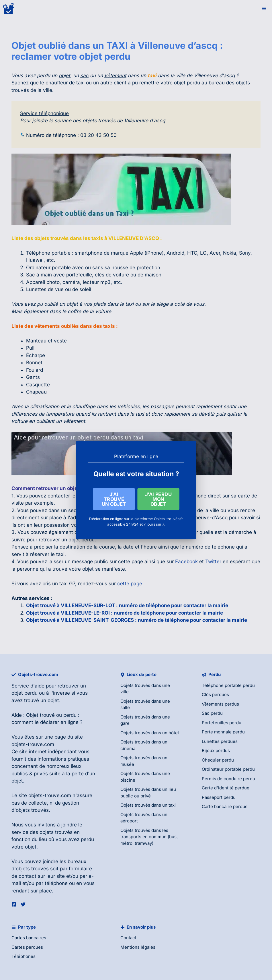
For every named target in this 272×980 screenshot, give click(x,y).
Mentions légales (138, 947)
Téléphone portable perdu (228, 685)
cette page (130, 584)
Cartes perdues (27, 947)
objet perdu (25, 693)
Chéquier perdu (218, 760)
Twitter (213, 561)
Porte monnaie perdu (223, 732)
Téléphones (24, 956)
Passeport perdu (219, 797)
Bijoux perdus (216, 751)
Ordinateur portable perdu (228, 769)
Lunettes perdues (220, 741)
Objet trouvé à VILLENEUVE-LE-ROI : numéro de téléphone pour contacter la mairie (125, 613)
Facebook (186, 561)
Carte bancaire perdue (225, 806)
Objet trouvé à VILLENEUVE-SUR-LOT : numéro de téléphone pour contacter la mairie (127, 605)
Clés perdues (215, 695)
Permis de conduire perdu (228, 779)
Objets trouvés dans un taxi (148, 805)
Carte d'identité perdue (226, 788)
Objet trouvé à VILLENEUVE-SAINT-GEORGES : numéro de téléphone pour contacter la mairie (137, 620)
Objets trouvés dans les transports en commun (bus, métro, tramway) (149, 837)
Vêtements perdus (220, 704)
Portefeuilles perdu (222, 723)
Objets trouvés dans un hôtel (150, 733)
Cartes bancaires (29, 938)
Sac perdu (212, 713)
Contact (128, 938)
